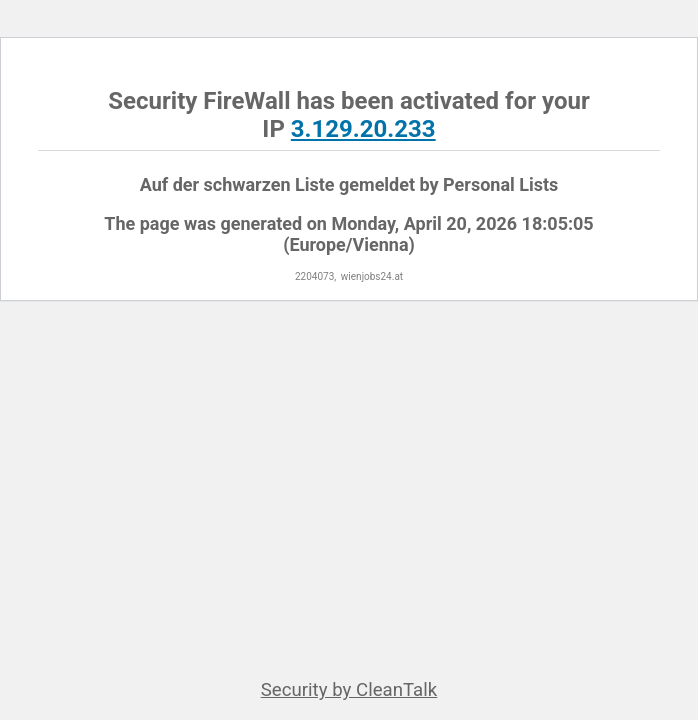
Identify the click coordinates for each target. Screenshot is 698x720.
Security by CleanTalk (349, 690)
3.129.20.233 (363, 129)
